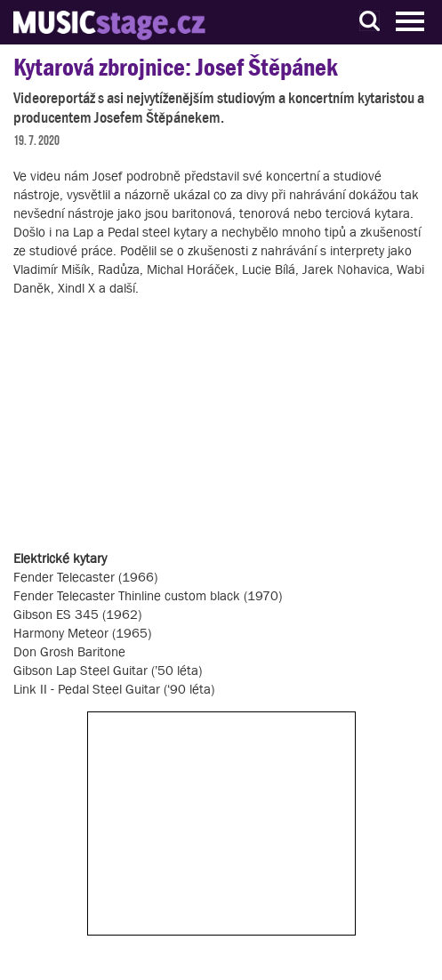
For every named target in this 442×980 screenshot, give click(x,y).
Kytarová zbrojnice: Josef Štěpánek (176, 67)
